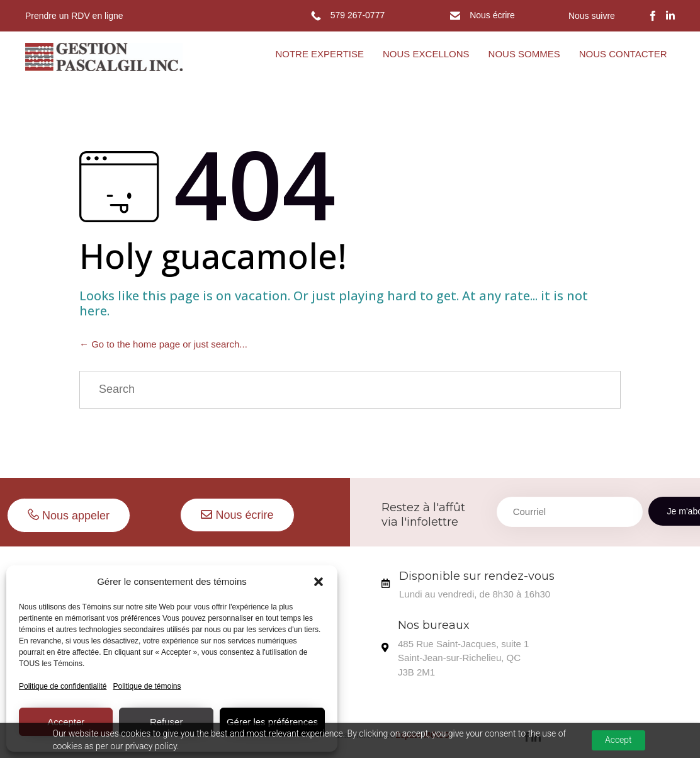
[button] (319, 582)
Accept (618, 740)
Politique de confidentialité (63, 686)
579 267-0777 (358, 15)
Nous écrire (492, 15)
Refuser (167, 722)
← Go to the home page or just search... (163, 344)
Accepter (66, 722)
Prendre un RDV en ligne (74, 16)
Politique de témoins (147, 686)
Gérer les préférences (272, 722)
